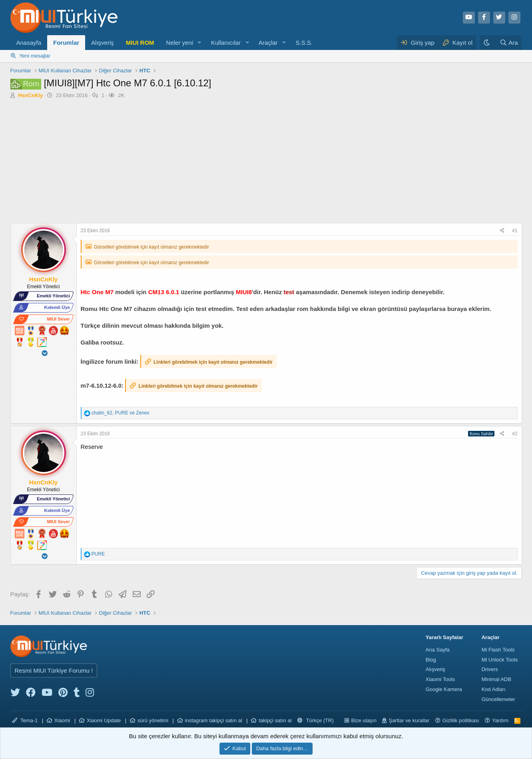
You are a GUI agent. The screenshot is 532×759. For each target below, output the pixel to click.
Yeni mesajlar (35, 56)
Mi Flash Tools (498, 650)
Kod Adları (494, 689)
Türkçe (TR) (316, 720)
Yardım (500, 720)
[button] (199, 43)
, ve (121, 413)
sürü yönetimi (153, 720)
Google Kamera (444, 689)
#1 (515, 231)
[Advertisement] (266, 163)
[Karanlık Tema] (488, 43)
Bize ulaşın (364, 720)
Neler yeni (180, 43)
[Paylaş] (503, 231)
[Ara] (509, 43)
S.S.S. (304, 43)
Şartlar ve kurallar (409, 720)
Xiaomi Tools (440, 679)
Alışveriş (103, 43)
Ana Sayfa (438, 650)
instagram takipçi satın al (214, 720)
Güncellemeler (498, 699)
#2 (515, 434)
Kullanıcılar (226, 43)
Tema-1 (25, 720)
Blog (431, 660)
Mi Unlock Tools (500, 660)
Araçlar (268, 43)
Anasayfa (29, 43)
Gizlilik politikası (461, 720)
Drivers (490, 669)
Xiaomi (62, 720)
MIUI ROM (140, 43)
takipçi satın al (275, 720)
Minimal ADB (496, 679)
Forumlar (66, 43)
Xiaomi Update (104, 720)
